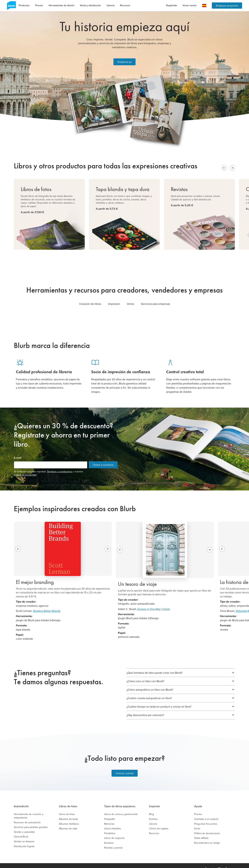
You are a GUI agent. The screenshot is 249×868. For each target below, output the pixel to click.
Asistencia (146, 862)
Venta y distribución (90, 5)
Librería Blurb (21, 829)
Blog (151, 807)
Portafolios (110, 826)
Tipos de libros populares (120, 799)
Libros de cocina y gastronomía (121, 807)
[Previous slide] (224, 160)
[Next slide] (232, 160)
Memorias (109, 816)
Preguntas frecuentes (206, 816)
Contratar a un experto (206, 811)
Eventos (153, 811)
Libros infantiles (112, 821)
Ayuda (198, 799)
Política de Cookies (128, 862)
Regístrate (172, 5)
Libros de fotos (68, 799)
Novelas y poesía (113, 840)
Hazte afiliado (201, 831)
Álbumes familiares (69, 816)
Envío (197, 821)
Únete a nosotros (103, 457)
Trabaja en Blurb (73, 862)
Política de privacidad (25, 467)
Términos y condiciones (59, 464)
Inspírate (155, 799)
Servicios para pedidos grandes (31, 820)
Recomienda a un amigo (207, 835)
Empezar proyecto (227, 6)
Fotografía (109, 811)
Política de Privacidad (105, 862)
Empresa (57, 862)
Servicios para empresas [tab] (155, 296)
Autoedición (21, 799)
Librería (110, 5)
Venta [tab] (130, 296)
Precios (39, 5)
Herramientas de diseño (61, 5)
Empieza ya (124, 58)
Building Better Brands (47, 603)
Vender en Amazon (24, 834)
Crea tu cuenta (125, 766)
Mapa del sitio (162, 862)
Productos (24, 5)
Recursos (125, 5)
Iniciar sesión (190, 5)
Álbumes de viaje (68, 821)
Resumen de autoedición (27, 815)
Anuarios (109, 835)
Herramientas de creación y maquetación (29, 809)
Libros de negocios (114, 831)
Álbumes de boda (68, 811)
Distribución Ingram (24, 839)
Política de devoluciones (207, 826)
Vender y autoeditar (24, 824)
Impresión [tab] (114, 296)
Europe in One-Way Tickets (154, 601)
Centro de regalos (159, 821)
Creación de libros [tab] (90, 296)
